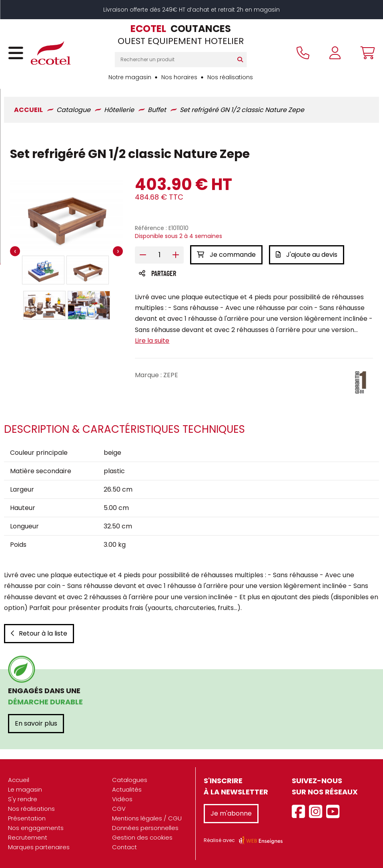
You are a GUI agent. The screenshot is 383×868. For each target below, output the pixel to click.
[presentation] (15, 251)
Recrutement (28, 837)
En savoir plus (36, 723)
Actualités (127, 789)
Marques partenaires (39, 847)
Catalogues (130, 780)
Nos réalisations (230, 77)
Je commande (226, 255)
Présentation (27, 818)
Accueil (19, 780)
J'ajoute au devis (307, 255)
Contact (124, 847)
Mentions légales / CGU (147, 818)
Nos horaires (179, 77)
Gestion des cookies (142, 837)
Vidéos (122, 799)
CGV (119, 809)
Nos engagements (36, 828)
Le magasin (25, 789)
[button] (43, 270)
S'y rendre (23, 799)
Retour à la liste (39, 633)
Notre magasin (130, 77)
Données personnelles (145, 828)
